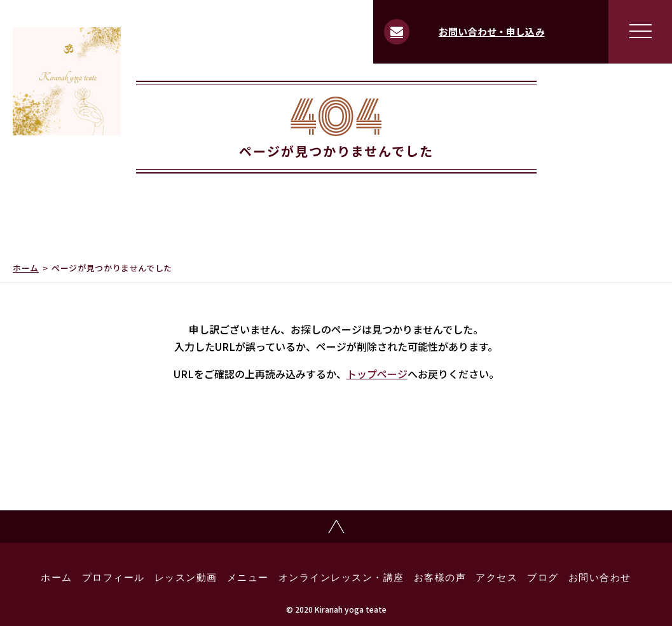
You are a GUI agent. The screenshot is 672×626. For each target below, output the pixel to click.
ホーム (26, 268)
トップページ (377, 374)
